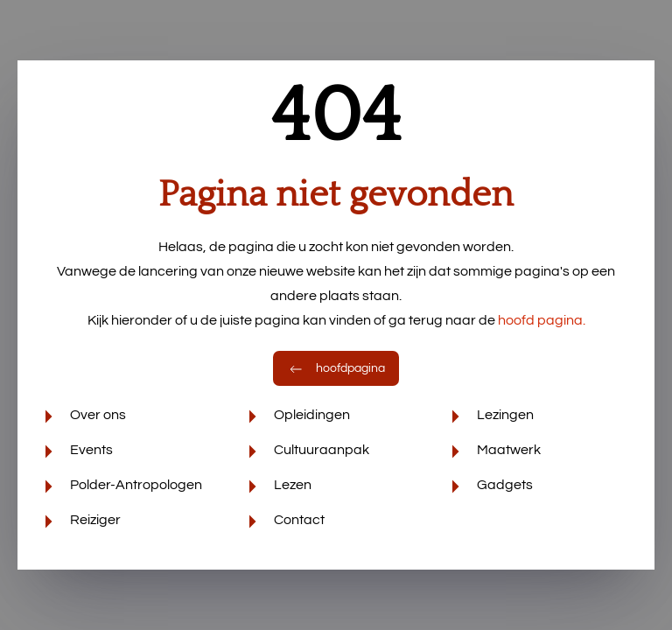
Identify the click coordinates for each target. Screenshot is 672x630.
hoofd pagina (542, 320)
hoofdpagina (336, 368)
